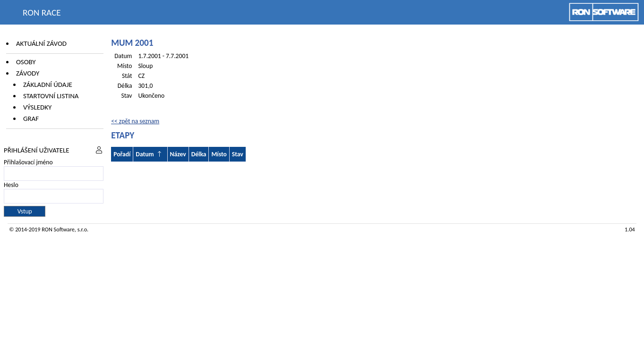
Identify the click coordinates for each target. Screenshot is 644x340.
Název (178, 154)
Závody (28, 73)
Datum (145, 154)
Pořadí (122, 154)
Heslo (11, 185)
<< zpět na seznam (135, 121)
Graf (31, 119)
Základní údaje (48, 85)
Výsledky (37, 107)
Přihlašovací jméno (28, 162)
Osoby (26, 62)
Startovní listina (51, 96)
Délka (199, 154)
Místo (219, 154)
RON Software (58, 229)
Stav (238, 154)
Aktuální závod (41, 43)
